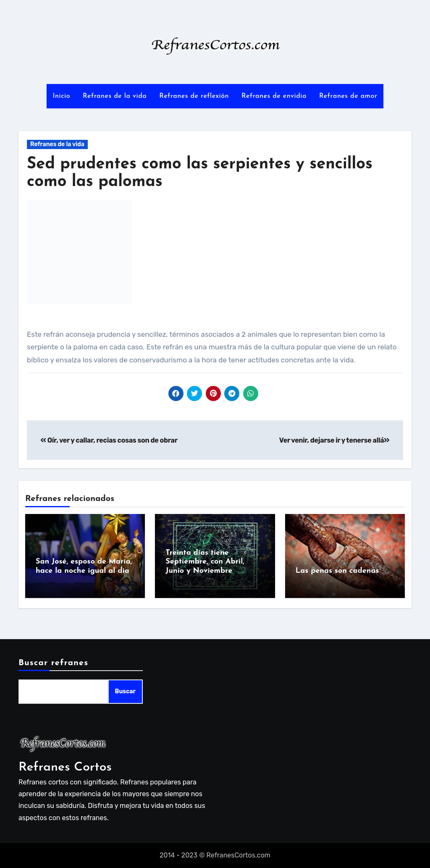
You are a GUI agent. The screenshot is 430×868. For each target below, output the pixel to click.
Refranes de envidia (274, 96)
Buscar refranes (53, 663)
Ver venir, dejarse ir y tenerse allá (334, 440)
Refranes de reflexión (194, 96)
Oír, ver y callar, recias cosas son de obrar (109, 440)
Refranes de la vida (115, 96)
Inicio (62, 96)
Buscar (125, 691)
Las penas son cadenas (337, 571)
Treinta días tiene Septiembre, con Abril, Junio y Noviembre (205, 562)
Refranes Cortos (65, 767)
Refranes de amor (348, 96)
